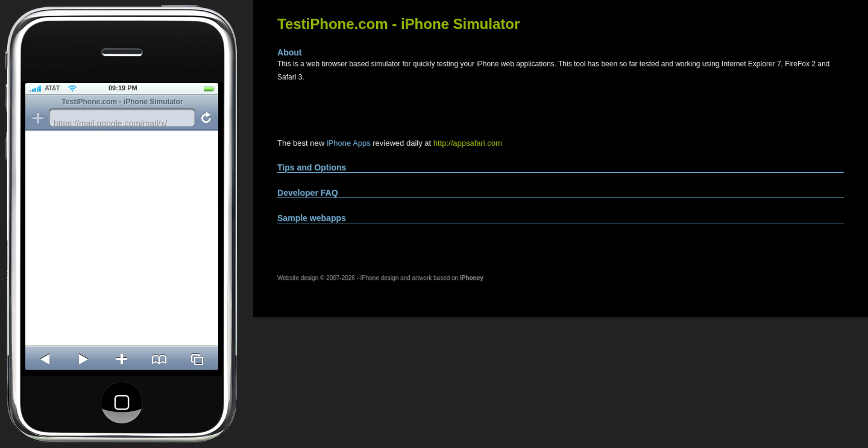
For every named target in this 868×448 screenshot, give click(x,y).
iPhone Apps (349, 143)
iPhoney (472, 278)
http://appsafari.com (468, 143)
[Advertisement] (418, 111)
